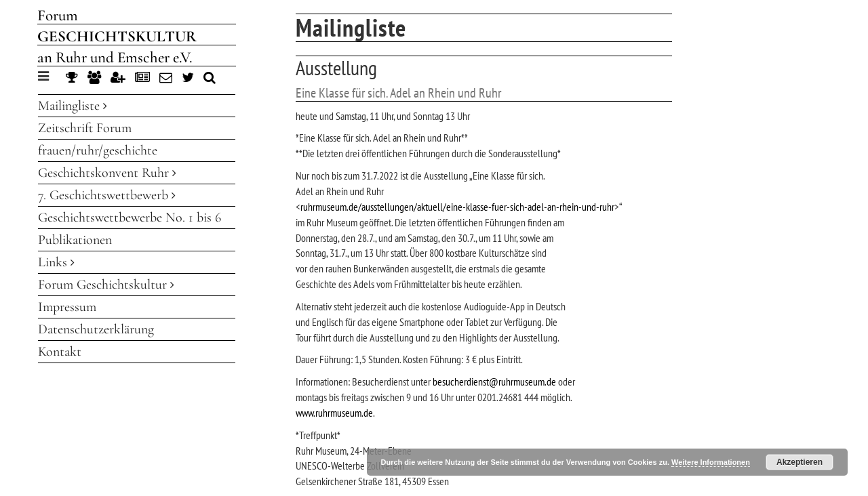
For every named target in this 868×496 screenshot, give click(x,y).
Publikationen (75, 240)
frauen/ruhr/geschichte (98, 150)
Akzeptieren (800, 462)
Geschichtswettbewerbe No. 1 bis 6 (130, 218)
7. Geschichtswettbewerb (107, 195)
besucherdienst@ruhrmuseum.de (494, 381)
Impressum (67, 307)
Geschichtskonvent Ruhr (107, 173)
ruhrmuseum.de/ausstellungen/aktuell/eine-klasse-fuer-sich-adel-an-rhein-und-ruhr (457, 207)
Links (56, 262)
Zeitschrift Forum (85, 128)
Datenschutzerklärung (96, 329)
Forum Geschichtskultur (106, 285)
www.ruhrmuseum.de (334, 413)
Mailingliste (73, 106)
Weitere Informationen (711, 462)
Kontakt (60, 352)
